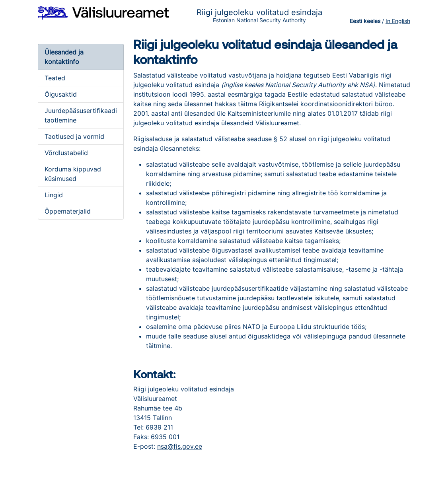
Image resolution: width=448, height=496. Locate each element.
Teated (55, 78)
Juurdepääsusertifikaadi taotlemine (81, 115)
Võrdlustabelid (66, 153)
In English (398, 21)
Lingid (54, 195)
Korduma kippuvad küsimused (73, 174)
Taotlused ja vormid (74, 136)
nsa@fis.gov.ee (180, 446)
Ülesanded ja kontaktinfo (64, 57)
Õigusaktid (61, 94)
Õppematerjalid (68, 211)
